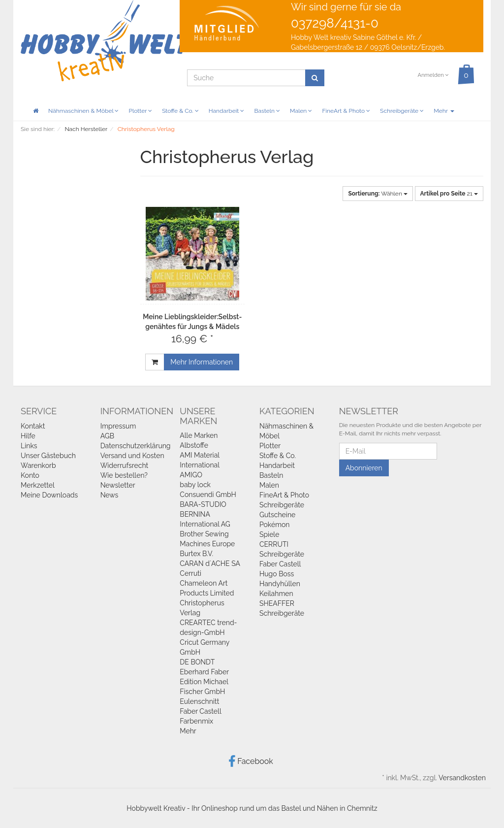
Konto (30, 475)
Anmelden (433, 75)
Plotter (140, 111)
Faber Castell (200, 711)
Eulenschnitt (199, 701)
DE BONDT (197, 662)
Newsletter (118, 485)
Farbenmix (196, 721)
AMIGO (191, 475)
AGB (107, 436)
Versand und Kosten (132, 456)
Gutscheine (277, 515)
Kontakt (33, 426)
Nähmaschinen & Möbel (83, 111)
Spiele (269, 534)
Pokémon (275, 525)
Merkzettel (38, 485)
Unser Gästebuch (48, 456)
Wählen (378, 194)
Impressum (118, 426)
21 (449, 194)
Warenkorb (38, 465)
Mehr (444, 111)
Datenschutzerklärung (136, 446)
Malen (301, 111)
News (110, 495)
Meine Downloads (49, 495)
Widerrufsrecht (125, 465)
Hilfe (28, 436)
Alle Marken (199, 435)
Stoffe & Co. (180, 111)
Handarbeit (227, 111)
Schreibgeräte (402, 111)
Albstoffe (194, 445)
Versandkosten (462, 778)
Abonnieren (364, 468)
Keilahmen (276, 594)
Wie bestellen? (124, 475)
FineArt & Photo (346, 111)
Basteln (267, 111)
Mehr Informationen (202, 362)
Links (29, 446)
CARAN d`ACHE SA (210, 563)
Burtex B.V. (196, 554)
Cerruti (190, 573)
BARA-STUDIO (203, 504)
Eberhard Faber (204, 672)
